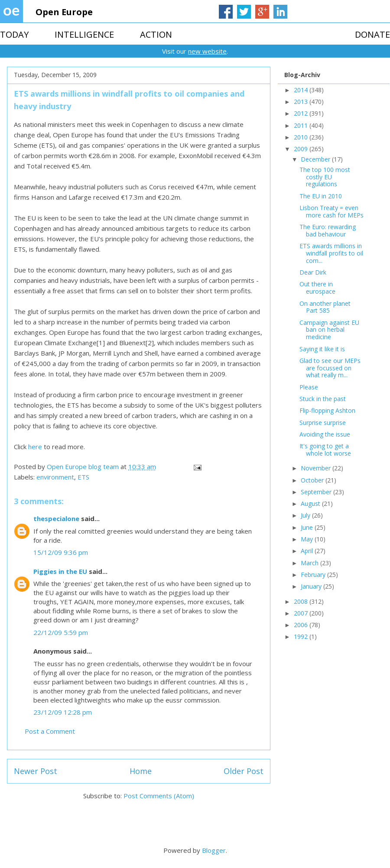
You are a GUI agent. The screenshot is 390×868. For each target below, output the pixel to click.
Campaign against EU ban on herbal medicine (329, 330)
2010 (302, 137)
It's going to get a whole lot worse (325, 450)
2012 (302, 113)
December (316, 159)
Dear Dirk (313, 272)
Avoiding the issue (325, 434)
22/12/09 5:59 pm (61, 632)
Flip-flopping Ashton (327, 410)
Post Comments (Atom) (159, 796)
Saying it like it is (322, 349)
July (306, 515)
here (35, 447)
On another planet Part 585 (325, 307)
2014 (302, 90)
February (314, 575)
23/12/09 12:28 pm (63, 712)
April (308, 551)
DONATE (372, 34)
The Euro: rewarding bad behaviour (328, 230)
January (312, 586)
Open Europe (64, 12)
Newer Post (36, 771)
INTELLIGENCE (84, 34)
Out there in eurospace (317, 288)
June (308, 527)
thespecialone (56, 518)
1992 (302, 636)
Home (141, 771)
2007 (302, 613)
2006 (302, 625)
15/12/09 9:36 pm (61, 552)
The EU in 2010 (321, 196)
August (311, 504)
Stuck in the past (323, 399)
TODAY (14, 34)
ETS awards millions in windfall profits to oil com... (331, 253)
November (317, 468)
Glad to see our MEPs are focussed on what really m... (330, 368)
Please (309, 387)
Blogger (214, 850)
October (313, 480)
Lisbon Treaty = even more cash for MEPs (331, 211)
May (308, 539)
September (317, 492)
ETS (83, 477)
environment (55, 477)
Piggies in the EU (60, 571)
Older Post (244, 771)
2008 (302, 601)
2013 (302, 102)
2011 (302, 125)
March (310, 563)
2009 (302, 149)
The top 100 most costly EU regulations (325, 177)
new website (207, 51)
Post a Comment (50, 731)
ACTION (156, 34)
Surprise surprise (323, 423)
